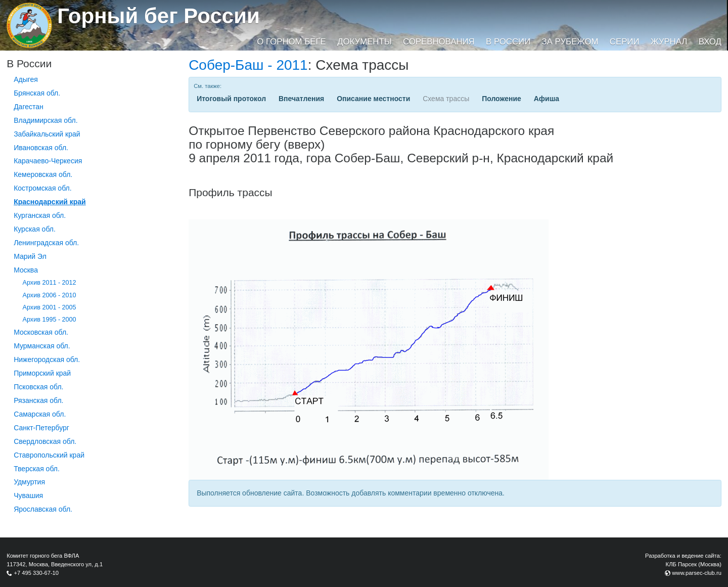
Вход (710, 42)
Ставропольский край (49, 455)
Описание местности (373, 99)
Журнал (669, 42)
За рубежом (570, 42)
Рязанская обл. (38, 400)
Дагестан (29, 107)
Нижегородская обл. (47, 359)
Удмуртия (29, 482)
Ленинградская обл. (46, 243)
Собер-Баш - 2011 (248, 65)
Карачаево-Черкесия (48, 161)
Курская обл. (35, 229)
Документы (364, 42)
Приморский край (42, 373)
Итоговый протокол (231, 99)
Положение (502, 99)
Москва (26, 270)
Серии (625, 42)
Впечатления (301, 99)
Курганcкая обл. (40, 215)
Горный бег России (158, 16)
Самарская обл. (40, 414)
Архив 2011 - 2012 (50, 283)
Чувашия (28, 495)
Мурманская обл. (42, 346)
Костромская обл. (42, 188)
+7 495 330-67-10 (36, 573)
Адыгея (26, 79)
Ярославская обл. (43, 509)
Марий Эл (30, 256)
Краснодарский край (50, 202)
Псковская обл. (38, 387)
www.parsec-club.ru (697, 573)
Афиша (547, 99)
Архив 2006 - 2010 (50, 295)
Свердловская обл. (45, 441)
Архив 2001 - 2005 (50, 307)
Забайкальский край (47, 134)
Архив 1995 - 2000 (50, 320)
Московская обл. (41, 332)
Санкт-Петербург (41, 428)
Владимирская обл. (45, 120)
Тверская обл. (37, 469)
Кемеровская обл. (43, 174)
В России (508, 42)
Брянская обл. (37, 93)
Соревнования (439, 42)
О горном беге (291, 42)
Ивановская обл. (41, 148)
